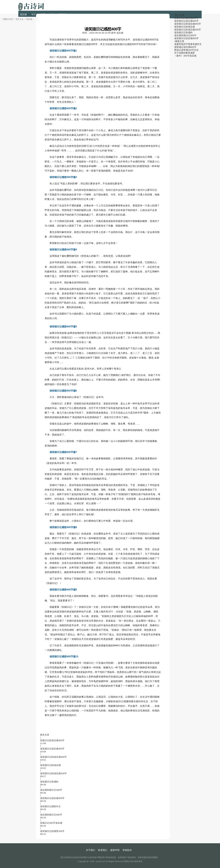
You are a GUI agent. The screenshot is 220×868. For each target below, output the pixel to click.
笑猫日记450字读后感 (51, 823)
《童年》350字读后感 (185, 56)
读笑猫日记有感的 (49, 782)
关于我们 (90, 850)
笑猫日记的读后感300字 (52, 740)
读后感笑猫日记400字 (51, 815)
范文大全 (20, 19)
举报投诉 (127, 850)
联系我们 (103, 850)
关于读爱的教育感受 (184, 53)
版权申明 (115, 850)
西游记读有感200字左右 (186, 50)
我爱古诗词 (8, 19)
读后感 (23, 14)
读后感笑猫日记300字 (51, 790)
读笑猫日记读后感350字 (52, 749)
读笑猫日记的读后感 (50, 765)
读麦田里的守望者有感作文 (188, 44)
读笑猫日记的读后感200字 (53, 773)
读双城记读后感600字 (185, 47)
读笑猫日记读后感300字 (52, 798)
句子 (34, 14)
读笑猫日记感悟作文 (50, 806)
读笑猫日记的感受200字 (52, 831)
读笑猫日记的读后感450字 (53, 757)
